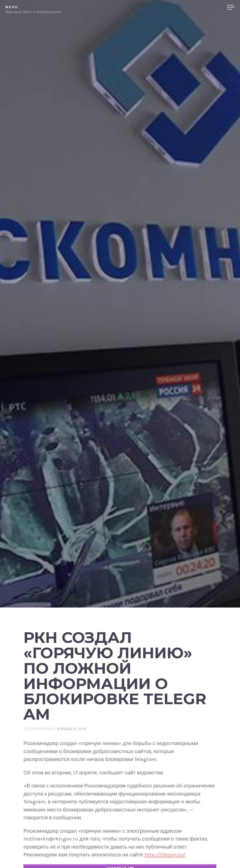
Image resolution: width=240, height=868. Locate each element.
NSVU (11, 7)
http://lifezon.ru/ (165, 855)
